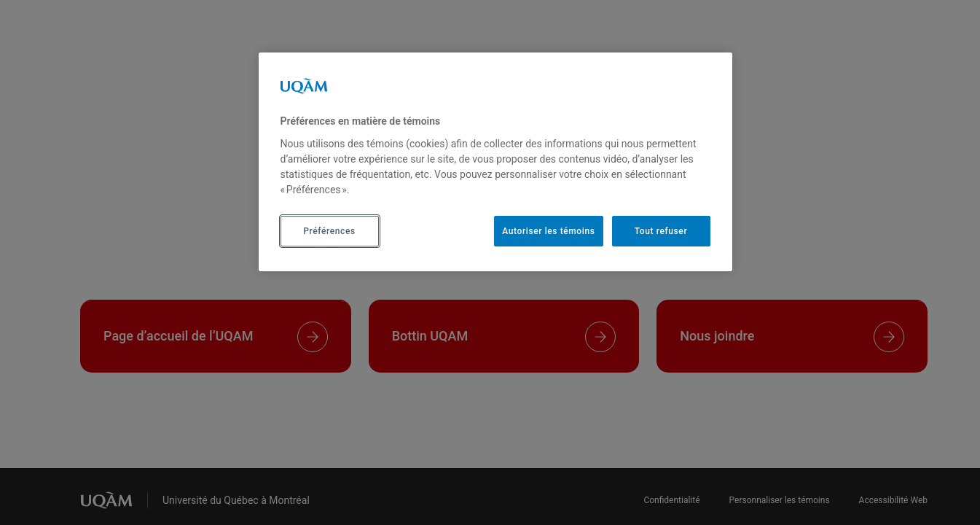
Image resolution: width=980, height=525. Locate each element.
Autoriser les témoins (548, 231)
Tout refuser (661, 231)
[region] (495, 162)
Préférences (329, 231)
